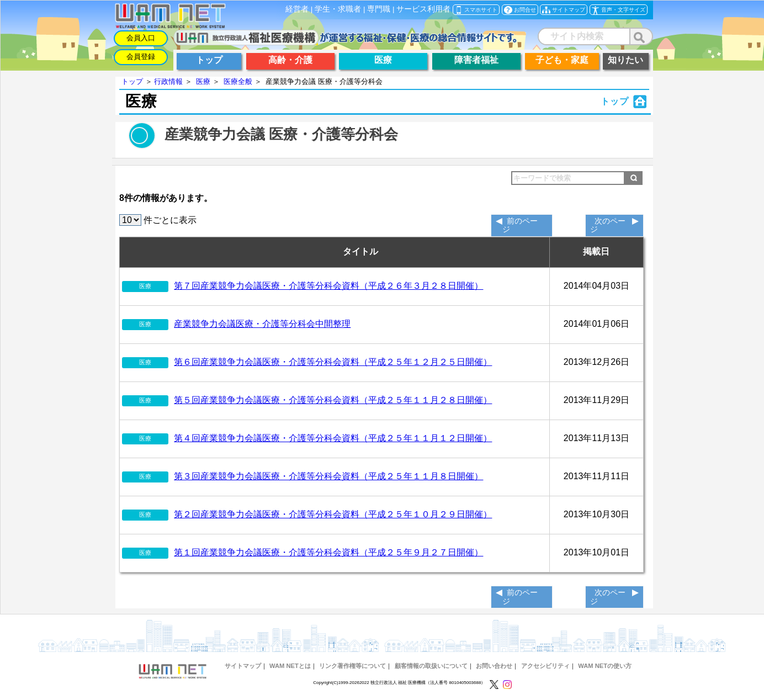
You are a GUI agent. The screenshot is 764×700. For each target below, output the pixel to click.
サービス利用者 (423, 9)
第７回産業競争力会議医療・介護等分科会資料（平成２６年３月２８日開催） (328, 286)
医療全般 (238, 81)
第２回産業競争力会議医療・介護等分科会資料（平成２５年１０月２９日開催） (333, 514)
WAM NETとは (290, 666)
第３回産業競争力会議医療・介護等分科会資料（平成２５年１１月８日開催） (328, 476)
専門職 (379, 9)
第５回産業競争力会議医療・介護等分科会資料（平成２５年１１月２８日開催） (333, 400)
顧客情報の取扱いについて (431, 666)
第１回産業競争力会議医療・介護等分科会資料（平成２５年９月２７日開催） (328, 552)
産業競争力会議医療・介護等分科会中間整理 (262, 324)
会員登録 (141, 57)
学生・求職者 (338, 9)
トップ (132, 81)
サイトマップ (243, 666)
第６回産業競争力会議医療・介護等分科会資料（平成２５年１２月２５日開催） (333, 362)
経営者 (297, 9)
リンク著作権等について (352, 666)
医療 (203, 81)
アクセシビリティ (545, 666)
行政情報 (168, 81)
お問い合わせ (494, 666)
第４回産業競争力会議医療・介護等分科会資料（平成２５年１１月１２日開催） (333, 438)
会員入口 (141, 38)
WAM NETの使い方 (605, 666)
